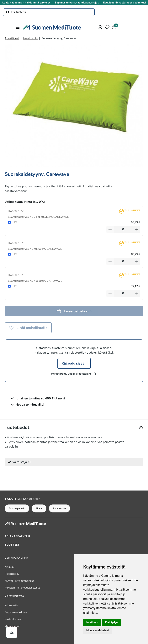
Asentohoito (30, 38)
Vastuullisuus (13, 619)
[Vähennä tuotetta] (110, 229)
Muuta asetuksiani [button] (98, 630)
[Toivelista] (107, 27)
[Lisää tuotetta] (136, 229)
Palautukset (59, 508)
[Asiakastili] (100, 27)
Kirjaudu (10, 567)
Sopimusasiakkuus (16, 612)
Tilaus (39, 508)
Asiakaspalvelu (17, 508)
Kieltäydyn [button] (111, 622)
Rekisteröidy (12, 574)
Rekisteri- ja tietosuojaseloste (22, 588)
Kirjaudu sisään (74, 363)
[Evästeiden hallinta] (12, 632)
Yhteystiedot (12, 626)
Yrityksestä (11, 605)
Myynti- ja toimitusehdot (19, 581)
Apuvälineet (12, 38)
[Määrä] (123, 229)
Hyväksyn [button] (92, 622)
